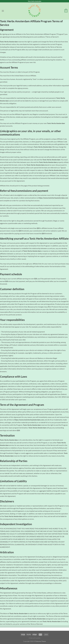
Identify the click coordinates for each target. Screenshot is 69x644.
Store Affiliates (35, 638)
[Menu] (3, 11)
